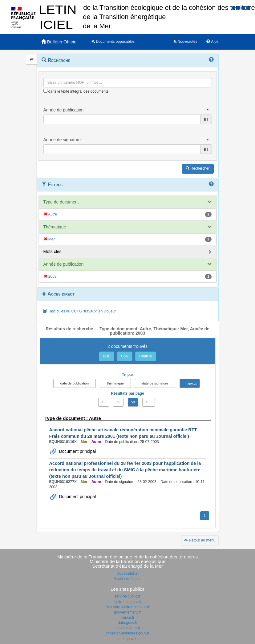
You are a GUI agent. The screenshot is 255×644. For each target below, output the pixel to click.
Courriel (146, 356)
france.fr (127, 618)
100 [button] (148, 402)
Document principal (77, 451)
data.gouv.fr (127, 623)
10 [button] (103, 402)
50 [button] (133, 402)
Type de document (61, 202)
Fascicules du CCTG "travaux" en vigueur (80, 311)
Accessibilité (127, 574)
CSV (125, 356)
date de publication (75, 383)
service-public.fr (127, 596)
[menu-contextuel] (45, 91)
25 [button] (118, 402)
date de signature (155, 383)
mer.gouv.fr (127, 639)
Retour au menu (200, 540)
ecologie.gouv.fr (127, 628)
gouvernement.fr (127, 612)
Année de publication (64, 264)
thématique (115, 383)
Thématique (55, 227)
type (190, 383)
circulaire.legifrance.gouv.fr (128, 607)
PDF (107, 356)
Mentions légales (127, 579)
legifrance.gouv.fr (127, 602)
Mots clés (53, 252)
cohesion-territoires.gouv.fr (127, 633)
